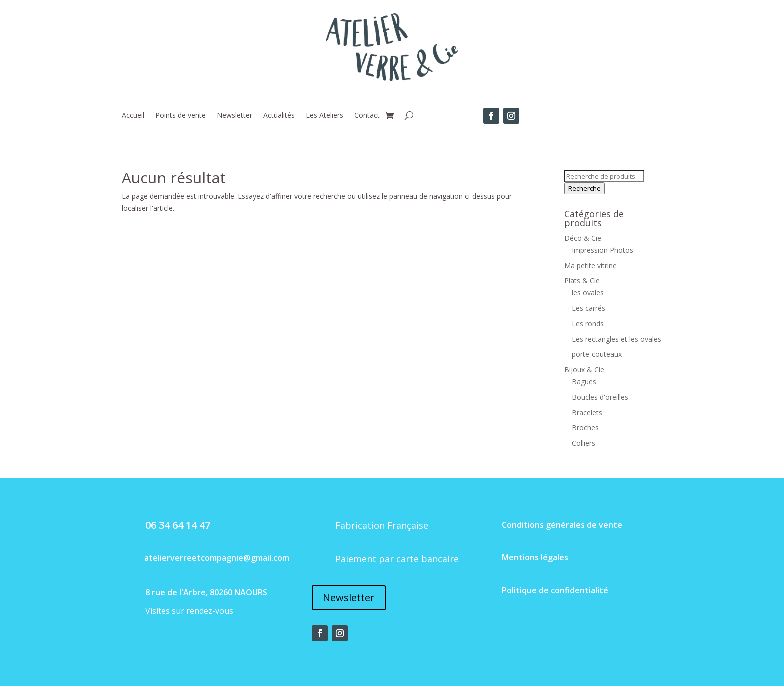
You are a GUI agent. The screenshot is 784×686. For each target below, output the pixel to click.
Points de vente (181, 116)
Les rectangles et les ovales (617, 339)
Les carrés (589, 308)
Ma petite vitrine (591, 266)
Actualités (279, 116)
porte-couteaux (597, 354)
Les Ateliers (325, 116)
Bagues (584, 382)
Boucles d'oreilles (600, 397)
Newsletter (235, 116)
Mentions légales (535, 557)
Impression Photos (603, 250)
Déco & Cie (583, 238)
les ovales (588, 293)
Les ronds (588, 324)
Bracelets (587, 413)
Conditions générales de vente (562, 525)
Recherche (585, 188)
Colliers (584, 443)
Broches (585, 428)
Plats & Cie (582, 281)
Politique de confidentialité (555, 590)
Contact (367, 116)
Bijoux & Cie (584, 370)
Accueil (133, 116)
